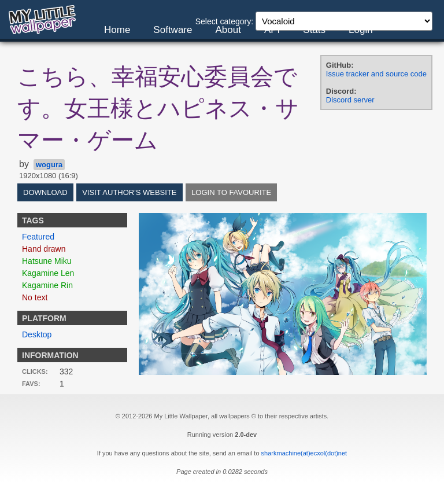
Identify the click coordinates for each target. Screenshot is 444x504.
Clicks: (35, 371)
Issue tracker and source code (376, 74)
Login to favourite (231, 192)
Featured (38, 237)
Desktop (37, 334)
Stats (314, 30)
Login (361, 30)
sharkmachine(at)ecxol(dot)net (304, 453)
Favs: (31, 384)
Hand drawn (44, 249)
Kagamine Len (48, 273)
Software (173, 30)
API (272, 30)
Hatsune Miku (47, 261)
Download (45, 192)
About (228, 30)
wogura (49, 165)
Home (117, 30)
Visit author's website (129, 192)
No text (35, 297)
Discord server (350, 100)
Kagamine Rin (47, 285)
